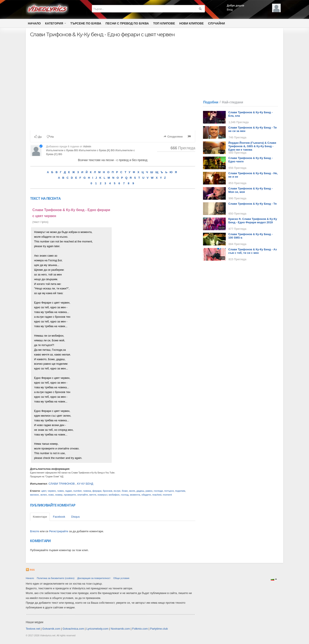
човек (61, 491)
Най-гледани (233, 102)
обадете (146, 495)
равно (149, 491)
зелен (43, 495)
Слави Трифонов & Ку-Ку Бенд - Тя (252, 204)
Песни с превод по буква (127, 23)
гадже (68, 491)
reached (157, 495)
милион (34, 495)
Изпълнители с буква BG (62, 150)
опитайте (83, 495)
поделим (180, 491)
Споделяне (173, 137)
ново (51, 495)
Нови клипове (192, 23)
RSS (30, 570)
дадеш (140, 491)
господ (125, 495)
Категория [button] (56, 23)
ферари (97, 491)
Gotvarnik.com (51, 629)
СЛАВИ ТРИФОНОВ (62, 484)
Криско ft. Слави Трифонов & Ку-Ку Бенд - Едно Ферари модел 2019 (253, 221)
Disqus (76, 517)
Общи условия (121, 578)
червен (52, 491)
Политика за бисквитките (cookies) (55, 578)
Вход (230, 10)
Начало (34, 23)
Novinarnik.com (120, 629)
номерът (102, 495)
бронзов (108, 491)
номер (59, 495)
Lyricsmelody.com (98, 629)
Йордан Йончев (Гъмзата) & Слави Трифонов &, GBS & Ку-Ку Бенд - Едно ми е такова (252, 146)
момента (135, 495)
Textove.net (33, 629)
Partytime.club (159, 629)
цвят (44, 491)
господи (158, 491)
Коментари (40, 517)
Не (50, 137)
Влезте (35, 531)
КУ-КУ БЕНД (85, 484)
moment (167, 495)
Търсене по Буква (86, 23)
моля (132, 491)
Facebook (59, 517)
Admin (87, 147)
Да (38, 137)
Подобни (211, 102)
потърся (169, 491)
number (78, 491)
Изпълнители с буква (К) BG (97, 150)
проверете (70, 495)
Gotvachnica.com (73, 629)
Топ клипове (164, 23)
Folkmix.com (140, 629)
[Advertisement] (154, 292)
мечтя (93, 495)
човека (87, 491)
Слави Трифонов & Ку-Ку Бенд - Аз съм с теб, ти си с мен (253, 251)
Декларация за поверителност (94, 578)
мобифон (114, 495)
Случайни (216, 23)
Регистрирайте (59, 531)
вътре (117, 491)
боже (125, 491)
